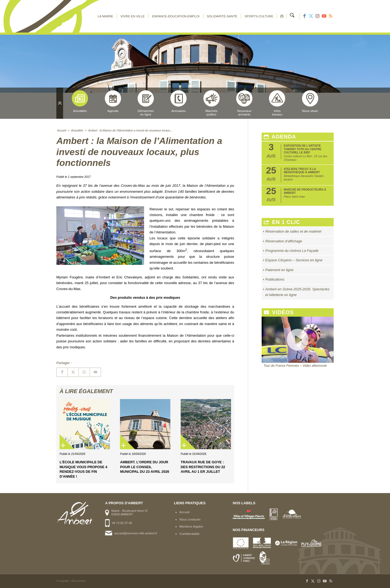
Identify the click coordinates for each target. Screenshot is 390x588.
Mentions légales (191, 526)
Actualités (80, 101)
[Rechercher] (293, 16)
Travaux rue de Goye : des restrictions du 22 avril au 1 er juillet (203, 467)
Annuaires (178, 101)
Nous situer (310, 101)
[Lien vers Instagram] (317, 16)
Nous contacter (190, 519)
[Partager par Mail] (95, 372)
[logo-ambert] (78, 16)
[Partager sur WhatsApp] (84, 372)
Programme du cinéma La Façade (292, 251)
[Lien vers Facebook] (304, 16)
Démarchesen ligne (146, 103)
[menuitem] (106, 16)
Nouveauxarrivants (244, 103)
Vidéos (279, 312)
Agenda (113, 101)
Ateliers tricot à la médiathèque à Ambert (302, 171)
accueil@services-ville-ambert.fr (136, 533)
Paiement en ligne (279, 270)
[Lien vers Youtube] (324, 16)
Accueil (184, 512)
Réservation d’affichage (284, 241)
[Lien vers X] (311, 16)
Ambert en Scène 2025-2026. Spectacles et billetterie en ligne (298, 292)
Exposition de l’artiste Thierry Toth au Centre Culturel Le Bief (303, 149)
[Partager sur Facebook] (62, 372)
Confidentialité (189, 534)
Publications (275, 279)
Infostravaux (277, 103)
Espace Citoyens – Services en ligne (294, 260)
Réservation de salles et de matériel (293, 231)
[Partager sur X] (73, 372)
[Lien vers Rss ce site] (330, 16)
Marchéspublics (212, 103)
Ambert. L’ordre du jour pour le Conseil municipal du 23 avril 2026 (144, 467)
